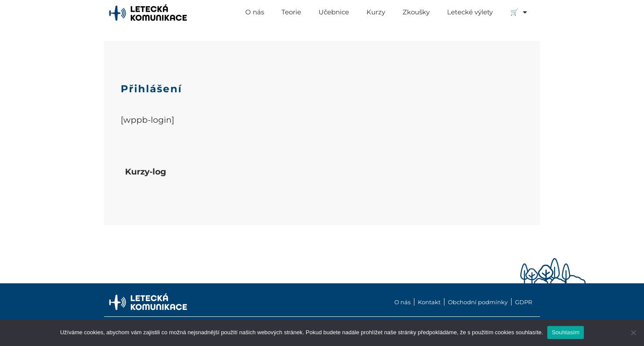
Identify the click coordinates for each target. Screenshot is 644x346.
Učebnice (334, 12)
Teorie (291, 12)
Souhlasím (566, 332)
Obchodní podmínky (478, 302)
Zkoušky (416, 12)
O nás (255, 12)
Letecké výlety (470, 12)
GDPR (524, 302)
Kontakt (429, 302)
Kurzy (376, 12)
